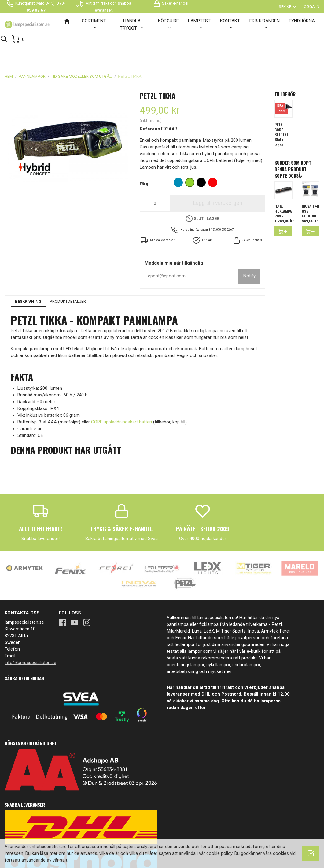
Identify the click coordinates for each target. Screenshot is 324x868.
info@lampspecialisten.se (30, 639)
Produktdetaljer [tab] (68, 278)
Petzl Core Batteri (281, 106)
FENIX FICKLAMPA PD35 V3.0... (283, 190)
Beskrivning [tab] (28, 278)
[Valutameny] (288, 7)
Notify (249, 253)
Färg (144, 161)
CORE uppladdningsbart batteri (121, 399)
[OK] (311, 853)
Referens (150, 106)
